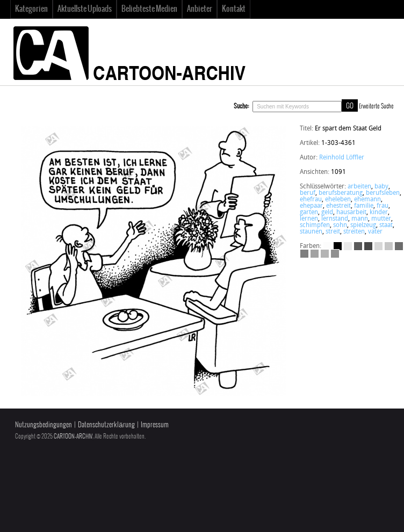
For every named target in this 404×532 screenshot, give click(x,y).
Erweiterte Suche (376, 106)
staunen (311, 232)
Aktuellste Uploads (85, 9)
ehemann (367, 200)
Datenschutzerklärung (106, 425)
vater (375, 232)
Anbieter (200, 9)
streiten (354, 232)
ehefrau (311, 200)
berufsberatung (341, 193)
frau (383, 206)
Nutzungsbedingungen (44, 425)
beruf (308, 193)
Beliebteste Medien (149, 9)
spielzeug (363, 225)
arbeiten (359, 187)
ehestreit (338, 206)
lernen (309, 219)
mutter (381, 219)
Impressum (155, 425)
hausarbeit (351, 213)
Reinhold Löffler (342, 158)
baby (381, 187)
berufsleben (383, 193)
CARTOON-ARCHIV (73, 436)
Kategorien (31, 9)
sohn (340, 225)
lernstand (335, 219)
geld (327, 213)
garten (309, 213)
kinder (379, 213)
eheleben (338, 200)
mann (360, 219)
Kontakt (234, 9)
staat (386, 225)
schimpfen (315, 225)
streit (333, 232)
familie (364, 206)
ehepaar (311, 206)
